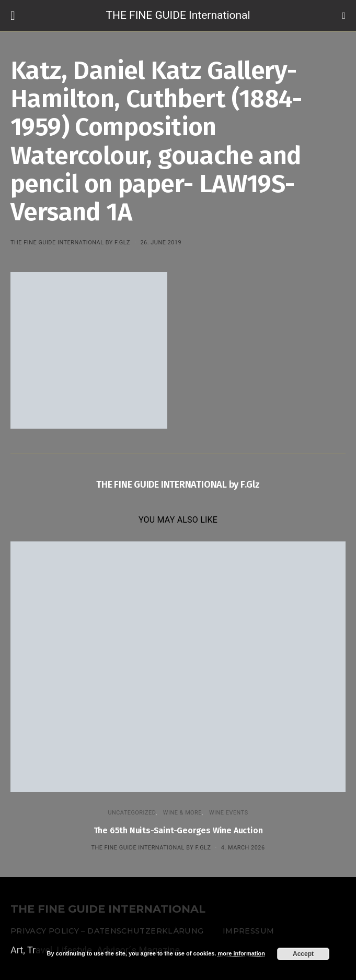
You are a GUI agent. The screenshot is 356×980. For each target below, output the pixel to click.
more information (241, 953)
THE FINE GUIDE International (178, 15)
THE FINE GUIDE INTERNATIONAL (108, 909)
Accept (303, 954)
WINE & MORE (182, 813)
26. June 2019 (161, 243)
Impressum (248, 931)
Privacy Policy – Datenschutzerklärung (107, 931)
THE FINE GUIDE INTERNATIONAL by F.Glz (70, 243)
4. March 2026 (243, 848)
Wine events (229, 813)
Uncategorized (132, 813)
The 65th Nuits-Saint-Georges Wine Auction (178, 830)
